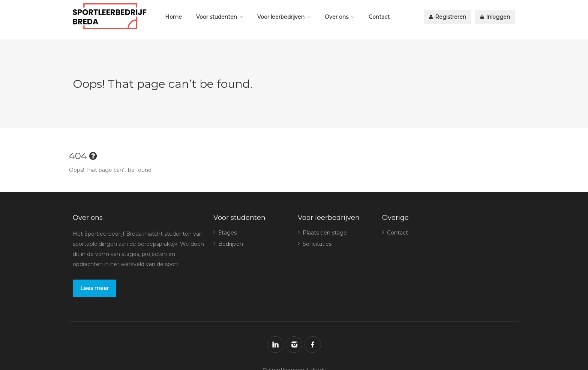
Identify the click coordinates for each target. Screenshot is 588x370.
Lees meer (94, 288)
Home (173, 17)
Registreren (448, 17)
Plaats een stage (325, 233)
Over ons (337, 17)
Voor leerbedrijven (281, 17)
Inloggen (495, 17)
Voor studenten (217, 17)
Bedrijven (231, 244)
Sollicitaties (317, 244)
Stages (227, 233)
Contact (379, 17)
